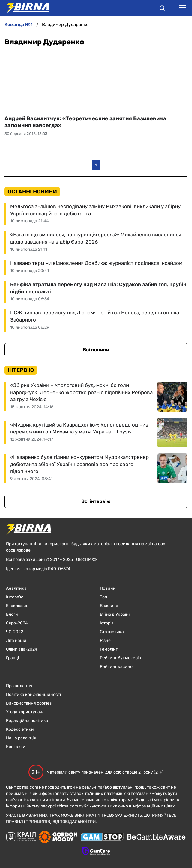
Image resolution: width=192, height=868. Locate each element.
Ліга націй (16, 641)
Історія (107, 623)
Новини (108, 588)
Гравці (12, 658)
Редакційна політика (27, 721)
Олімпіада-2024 (22, 649)
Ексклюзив (17, 606)
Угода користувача (25, 712)
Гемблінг (109, 649)
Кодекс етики (20, 729)
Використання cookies (29, 703)
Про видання (19, 686)
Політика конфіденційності (33, 694)
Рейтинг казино (116, 667)
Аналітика (16, 588)
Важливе (109, 606)
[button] (162, 9)
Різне (105, 641)
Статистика (112, 632)
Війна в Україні (115, 614)
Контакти (16, 747)
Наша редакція (21, 738)
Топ (103, 597)
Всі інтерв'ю (96, 501)
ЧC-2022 (15, 632)
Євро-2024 (17, 623)
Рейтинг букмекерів (120, 658)
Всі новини (96, 350)
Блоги (12, 614)
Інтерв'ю (15, 597)
